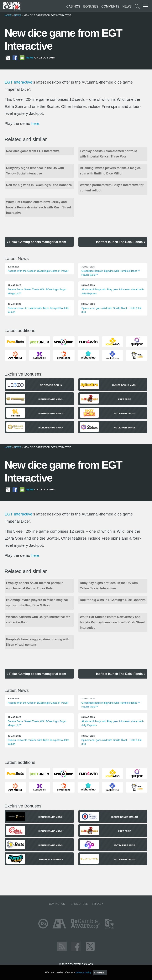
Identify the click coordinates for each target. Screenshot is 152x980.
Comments (110, 6)
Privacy (98, 904)
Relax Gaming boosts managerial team (38, 242)
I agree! (100, 973)
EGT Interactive (18, 82)
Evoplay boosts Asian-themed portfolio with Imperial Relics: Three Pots (109, 154)
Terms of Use (79, 904)
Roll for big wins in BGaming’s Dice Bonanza (39, 185)
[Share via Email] (22, 58)
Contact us (57, 904)
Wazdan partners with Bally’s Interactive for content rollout (112, 188)
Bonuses (91, 6)
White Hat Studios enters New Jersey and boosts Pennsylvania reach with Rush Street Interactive (39, 207)
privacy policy (83, 972)
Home (8, 15)
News (127, 6)
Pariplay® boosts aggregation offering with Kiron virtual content (38, 642)
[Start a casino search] (137, 6)
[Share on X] (8, 58)
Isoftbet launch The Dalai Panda (119, 242)
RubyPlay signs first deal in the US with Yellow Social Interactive (35, 171)
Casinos (73, 6)
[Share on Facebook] (15, 58)
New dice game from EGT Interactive (33, 151)
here (35, 123)
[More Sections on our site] (146, 6)
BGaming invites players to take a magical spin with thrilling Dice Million (111, 171)
